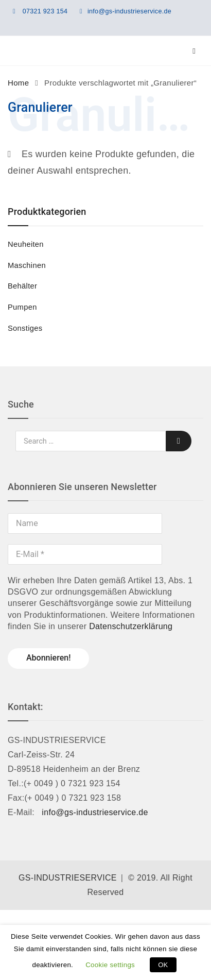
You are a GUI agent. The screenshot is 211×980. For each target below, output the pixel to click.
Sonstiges (25, 328)
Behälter (22, 286)
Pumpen (22, 307)
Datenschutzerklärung (131, 626)
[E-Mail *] (85, 554)
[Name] (85, 523)
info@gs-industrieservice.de (129, 11)
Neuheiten (26, 244)
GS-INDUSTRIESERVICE (68, 878)
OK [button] (163, 965)
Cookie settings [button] (110, 965)
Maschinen (27, 265)
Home (18, 83)
